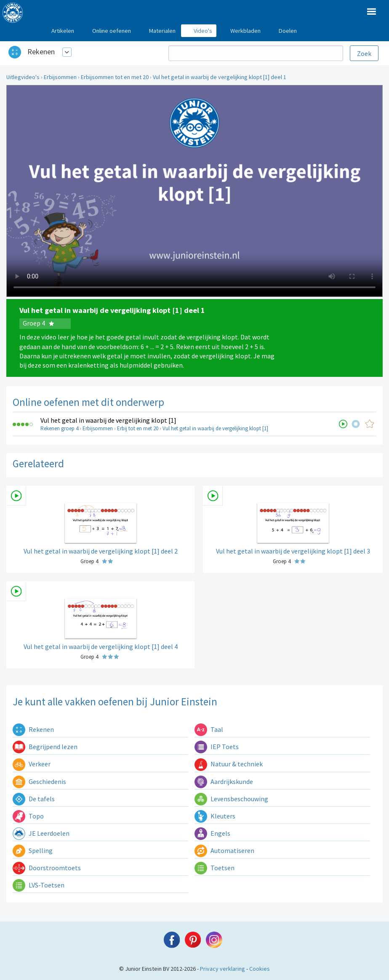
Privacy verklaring (222, 969)
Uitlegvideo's (23, 77)
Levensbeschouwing (231, 799)
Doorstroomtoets (47, 868)
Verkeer (32, 764)
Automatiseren (224, 850)
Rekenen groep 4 (59, 428)
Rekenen (41, 52)
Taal (209, 729)
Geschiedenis (39, 781)
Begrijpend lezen (45, 747)
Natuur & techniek (229, 764)
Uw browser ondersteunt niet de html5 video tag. (194, 191)
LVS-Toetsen (39, 885)
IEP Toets (217, 747)
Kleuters (215, 816)
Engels (212, 833)
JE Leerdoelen (41, 833)
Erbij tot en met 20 (138, 428)
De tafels (34, 799)
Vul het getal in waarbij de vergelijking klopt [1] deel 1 (220, 77)
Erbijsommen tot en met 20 (115, 77)
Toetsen (214, 868)
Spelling (33, 850)
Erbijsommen (60, 77)
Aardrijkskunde (224, 781)
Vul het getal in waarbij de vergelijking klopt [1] (108, 420)
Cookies (260, 969)
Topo (28, 816)
